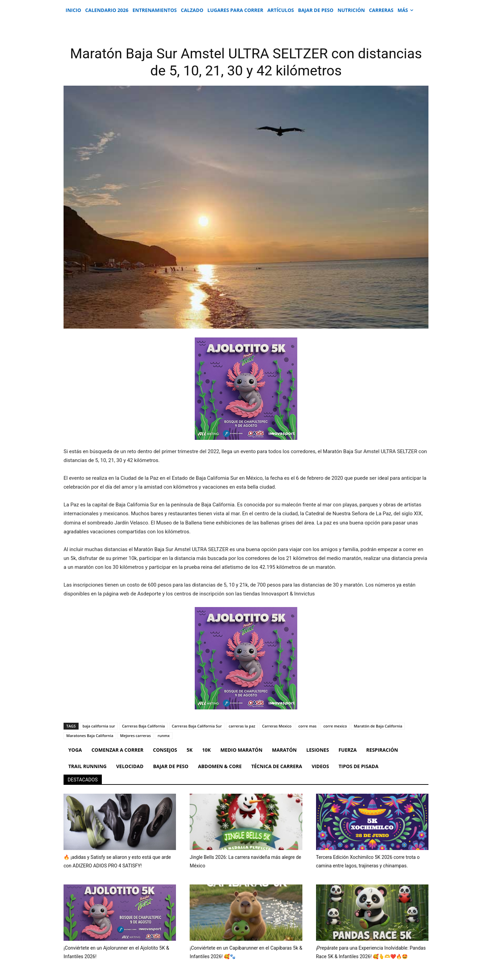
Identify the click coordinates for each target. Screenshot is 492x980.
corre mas (307, 726)
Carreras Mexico (277, 726)
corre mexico (335, 726)
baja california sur (99, 726)
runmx (163, 736)
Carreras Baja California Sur (197, 726)
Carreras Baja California (143, 726)
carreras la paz (242, 726)
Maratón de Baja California (378, 726)
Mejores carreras (136, 736)
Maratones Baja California (90, 736)
